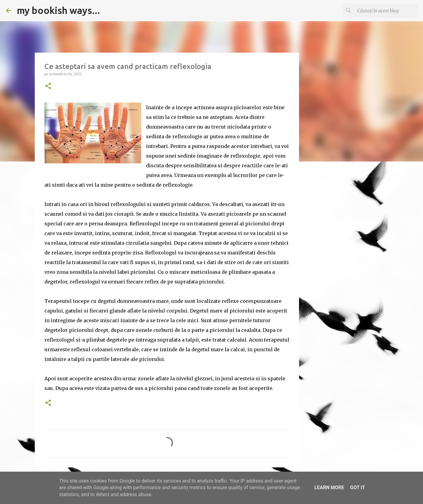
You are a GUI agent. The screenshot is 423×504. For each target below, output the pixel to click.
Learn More (329, 488)
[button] (48, 86)
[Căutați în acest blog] (386, 11)
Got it (358, 488)
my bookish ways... (59, 10)
